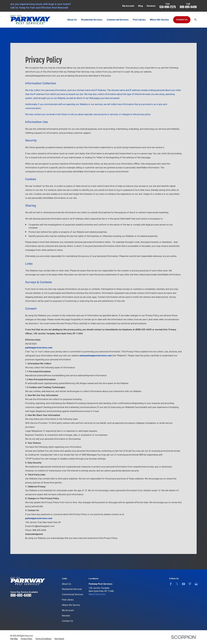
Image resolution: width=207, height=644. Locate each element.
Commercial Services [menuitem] (118, 20)
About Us (66, 584)
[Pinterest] (189, 584)
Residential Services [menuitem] (92, 20)
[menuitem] (14, 639)
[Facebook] (170, 584)
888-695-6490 (188, 7)
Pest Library (68, 600)
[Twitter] (177, 584)
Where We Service (71, 605)
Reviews (151, 6)
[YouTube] (183, 584)
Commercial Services (72, 594)
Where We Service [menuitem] (159, 20)
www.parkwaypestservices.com (96, 356)
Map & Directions (97, 594)
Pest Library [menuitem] (139, 20)
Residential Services (72, 589)
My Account (128, 6)
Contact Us (182, 20)
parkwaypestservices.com (39, 518)
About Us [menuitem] (72, 20)
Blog (140, 6)
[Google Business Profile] (196, 584)
